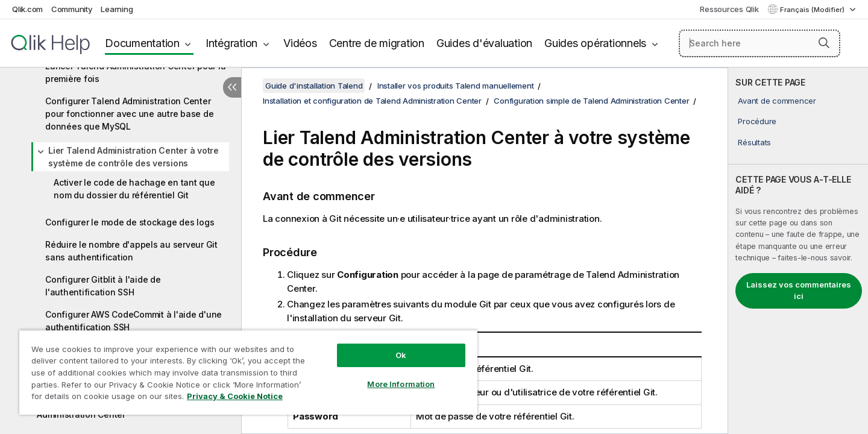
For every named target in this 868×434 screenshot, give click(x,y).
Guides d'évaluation (484, 43)
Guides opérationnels (595, 43)
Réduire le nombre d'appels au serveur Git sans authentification (131, 251)
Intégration (231, 43)
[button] (824, 43)
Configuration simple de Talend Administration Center (591, 101)
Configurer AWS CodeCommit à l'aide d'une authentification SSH (134, 321)
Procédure (757, 121)
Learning (117, 9)
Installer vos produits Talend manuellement (456, 86)
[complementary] (798, 251)
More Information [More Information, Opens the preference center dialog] (401, 384)
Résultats (754, 142)
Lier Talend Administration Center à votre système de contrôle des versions (134, 157)
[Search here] (760, 43)
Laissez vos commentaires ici (799, 291)
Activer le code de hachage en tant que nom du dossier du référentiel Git (134, 189)
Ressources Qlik (729, 9)
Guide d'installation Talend (314, 86)
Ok (401, 355)
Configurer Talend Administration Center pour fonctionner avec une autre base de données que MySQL (129, 114)
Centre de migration (377, 43)
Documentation (142, 43)
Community (72, 9)
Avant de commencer (777, 101)
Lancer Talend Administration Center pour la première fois (135, 72)
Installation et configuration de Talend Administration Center (372, 101)
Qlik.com (27, 9)
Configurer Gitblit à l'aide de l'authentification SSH (103, 286)
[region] (248, 372)
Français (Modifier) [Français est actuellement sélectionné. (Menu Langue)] (813, 10)
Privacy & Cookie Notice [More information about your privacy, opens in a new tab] (235, 396)
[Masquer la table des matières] (232, 87)
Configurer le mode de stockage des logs (130, 222)
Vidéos (300, 43)
